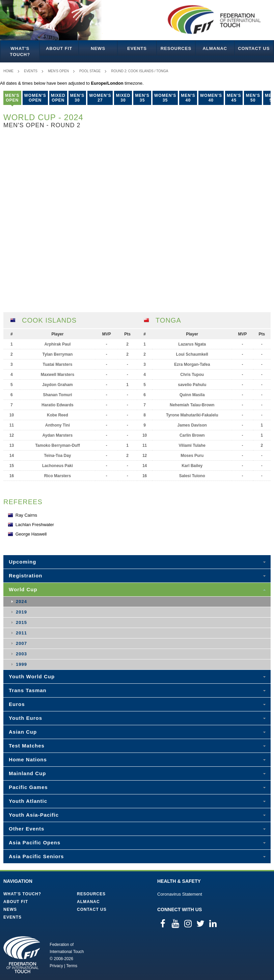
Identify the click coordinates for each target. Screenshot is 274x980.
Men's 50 (253, 98)
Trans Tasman (28, 690)
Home (8, 71)
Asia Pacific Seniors (36, 856)
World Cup (23, 589)
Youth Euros (25, 718)
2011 (21, 633)
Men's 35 (142, 98)
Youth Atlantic (28, 801)
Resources (176, 48)
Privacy (56, 966)
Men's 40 (188, 98)
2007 (21, 643)
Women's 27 (100, 98)
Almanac (215, 48)
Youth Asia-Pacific (34, 815)
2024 (21, 602)
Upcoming (22, 562)
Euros (17, 704)
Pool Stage (90, 71)
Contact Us (254, 48)
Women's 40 (211, 98)
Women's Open (35, 98)
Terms (72, 966)
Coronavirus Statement (180, 894)
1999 (21, 664)
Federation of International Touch (22, 955)
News (98, 48)
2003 (21, 654)
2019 (21, 612)
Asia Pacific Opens (35, 842)
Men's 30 (77, 98)
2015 (21, 622)
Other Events (26, 829)
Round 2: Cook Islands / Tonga (140, 71)
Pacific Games (28, 787)
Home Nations (28, 759)
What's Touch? (20, 51)
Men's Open (58, 71)
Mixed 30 (123, 98)
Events (137, 48)
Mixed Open (58, 98)
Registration (26, 576)
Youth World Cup (32, 676)
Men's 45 (234, 98)
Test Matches (27, 746)
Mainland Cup (27, 773)
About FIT (59, 48)
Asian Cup (23, 732)
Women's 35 (165, 98)
